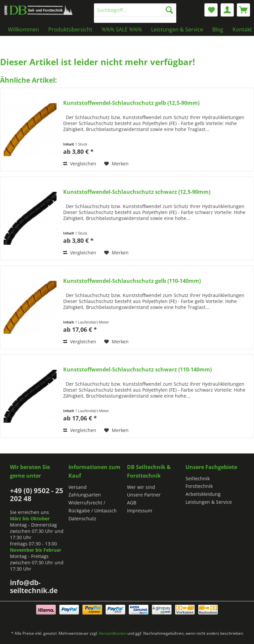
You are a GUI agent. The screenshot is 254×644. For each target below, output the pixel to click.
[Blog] (218, 29)
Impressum (140, 511)
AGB (132, 503)
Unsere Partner (144, 495)
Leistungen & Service (209, 502)
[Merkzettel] (211, 10)
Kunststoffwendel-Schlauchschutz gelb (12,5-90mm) (131, 103)
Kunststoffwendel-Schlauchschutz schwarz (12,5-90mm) (137, 192)
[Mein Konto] (227, 10)
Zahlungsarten (85, 495)
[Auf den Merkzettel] (116, 164)
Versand (78, 487)
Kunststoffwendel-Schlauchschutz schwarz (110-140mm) (137, 370)
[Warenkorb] (243, 10)
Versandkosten (113, 633)
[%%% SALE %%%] (122, 29)
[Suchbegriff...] (135, 10)
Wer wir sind (141, 487)
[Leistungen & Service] (177, 29)
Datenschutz (82, 518)
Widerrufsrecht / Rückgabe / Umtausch (93, 507)
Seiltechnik (198, 478)
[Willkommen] (23, 29)
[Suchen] (169, 10)
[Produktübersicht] (70, 29)
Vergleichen (80, 164)
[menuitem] (135, 13)
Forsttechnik (199, 486)
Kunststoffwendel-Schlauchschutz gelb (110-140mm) (132, 281)
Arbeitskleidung (203, 494)
